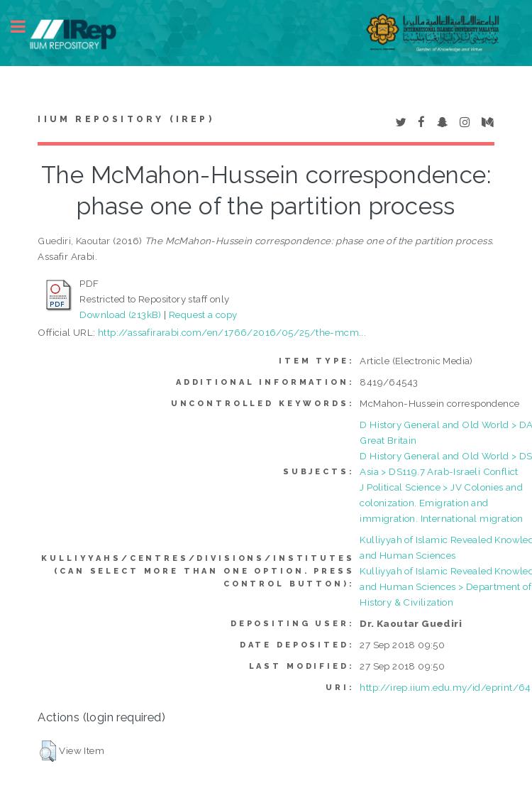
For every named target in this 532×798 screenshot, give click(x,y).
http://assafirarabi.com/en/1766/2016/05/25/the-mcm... (232, 332)
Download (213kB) (120, 315)
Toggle (26, 27)
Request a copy (203, 315)
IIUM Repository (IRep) (126, 119)
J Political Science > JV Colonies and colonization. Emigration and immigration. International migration (441, 503)
